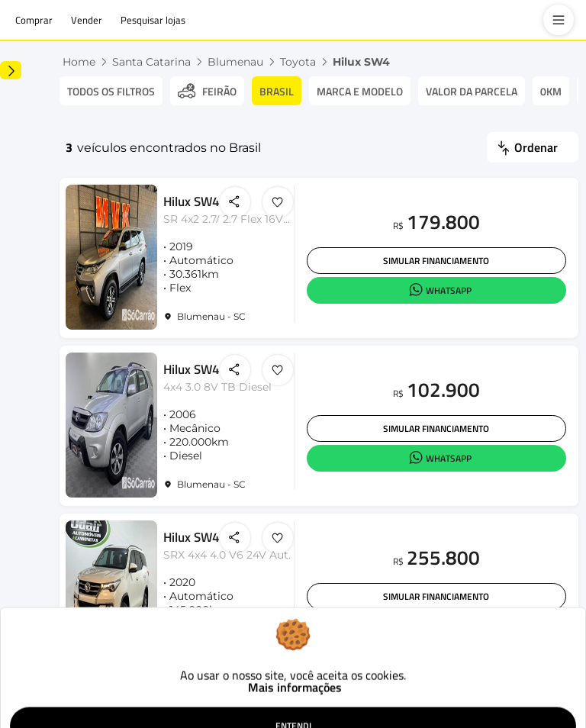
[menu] (559, 20)
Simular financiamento (444, 267)
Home (157, 62)
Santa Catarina (229, 62)
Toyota (376, 62)
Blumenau (313, 62)
